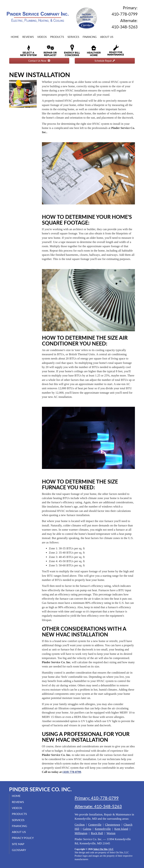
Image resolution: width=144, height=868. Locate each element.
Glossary (19, 850)
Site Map (18, 844)
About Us (107, 37)
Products (57, 37)
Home (15, 37)
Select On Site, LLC (103, 849)
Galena (87, 829)
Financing (90, 37)
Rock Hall (97, 833)
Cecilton (80, 825)
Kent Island (121, 829)
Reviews (28, 37)
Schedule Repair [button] (105, 61)
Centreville (95, 825)
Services (73, 37)
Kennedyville (103, 829)
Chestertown (113, 825)
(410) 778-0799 (72, 772)
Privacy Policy (23, 838)
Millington (81, 833)
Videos (42, 37)
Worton (111, 833)
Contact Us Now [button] (39, 61)
